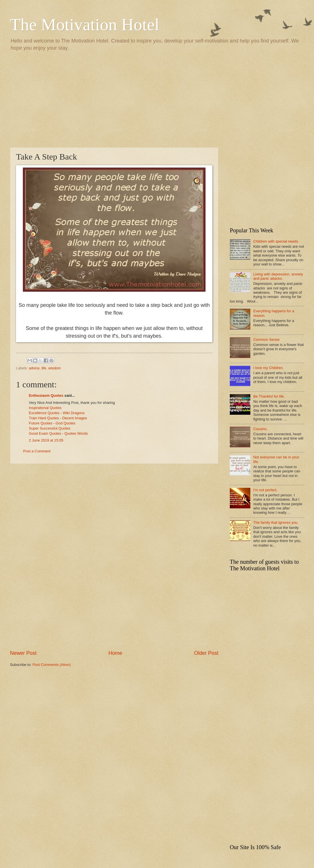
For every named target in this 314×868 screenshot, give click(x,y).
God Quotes (66, 423)
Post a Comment (37, 451)
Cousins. (260, 429)
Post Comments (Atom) (52, 665)
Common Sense (266, 340)
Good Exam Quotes (45, 433)
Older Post (206, 653)
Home (115, 653)
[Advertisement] (157, 99)
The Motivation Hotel (85, 25)
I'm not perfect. (265, 490)
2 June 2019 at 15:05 (46, 440)
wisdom (55, 368)
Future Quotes (41, 423)
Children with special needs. (276, 241)
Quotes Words (76, 433)
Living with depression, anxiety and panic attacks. (278, 276)
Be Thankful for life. (269, 396)
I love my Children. (268, 368)
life (44, 368)
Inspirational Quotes (45, 408)
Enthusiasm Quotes (46, 395)
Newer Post (23, 653)
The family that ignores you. (276, 522)
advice (34, 368)
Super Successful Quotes (50, 428)
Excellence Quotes (44, 413)
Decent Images (75, 418)
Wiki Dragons (74, 413)
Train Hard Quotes (44, 418)
